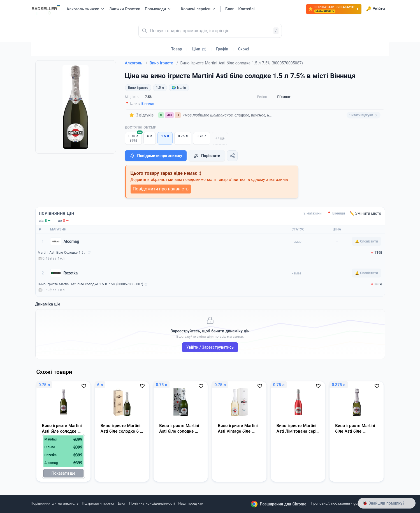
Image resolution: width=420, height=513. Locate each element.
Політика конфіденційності (152, 503)
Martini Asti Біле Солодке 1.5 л (62, 253)
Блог (122, 503)
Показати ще (63, 473)
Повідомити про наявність (161, 189)
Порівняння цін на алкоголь (55, 503)
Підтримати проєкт (98, 503)
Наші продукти (191, 503)
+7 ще (220, 138)
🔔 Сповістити (366, 241)
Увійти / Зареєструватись (210, 347)
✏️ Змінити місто (365, 213)
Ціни (199, 49)
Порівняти (207, 156)
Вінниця (148, 104)
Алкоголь (136, 63)
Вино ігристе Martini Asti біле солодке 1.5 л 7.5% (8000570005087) (91, 284)
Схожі (243, 49)
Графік (222, 49)
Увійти (375, 9)
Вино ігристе (164, 63)
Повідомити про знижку (156, 156)
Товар (177, 49)
